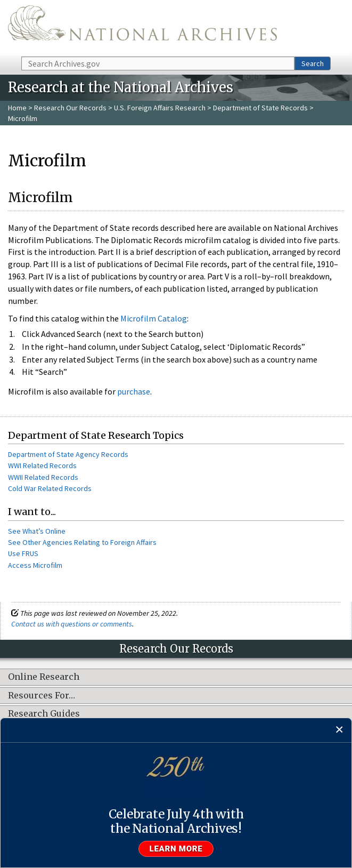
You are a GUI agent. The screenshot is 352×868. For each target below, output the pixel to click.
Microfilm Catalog (154, 318)
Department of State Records (260, 108)
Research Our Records (70, 108)
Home (17, 108)
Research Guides (44, 714)
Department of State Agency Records (68, 454)
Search (313, 63)
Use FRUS (23, 553)
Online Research (44, 677)
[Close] (339, 730)
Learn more (176, 849)
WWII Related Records (43, 477)
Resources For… (42, 696)
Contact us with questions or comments (72, 624)
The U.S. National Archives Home (142, 27)
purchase (134, 391)
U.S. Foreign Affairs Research (160, 108)
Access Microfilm (35, 565)
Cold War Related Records (50, 488)
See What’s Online (37, 531)
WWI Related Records (42, 465)
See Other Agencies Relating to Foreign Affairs (82, 542)
